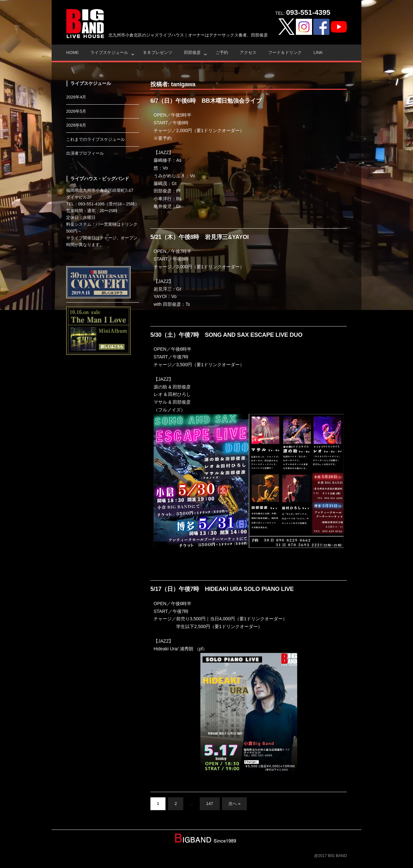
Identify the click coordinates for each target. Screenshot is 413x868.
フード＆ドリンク (285, 52)
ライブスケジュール (109, 52)
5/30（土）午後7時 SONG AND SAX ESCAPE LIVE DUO (226, 335)
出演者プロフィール (85, 153)
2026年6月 (76, 125)
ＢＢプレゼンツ (158, 52)
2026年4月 (76, 97)
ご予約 (222, 52)
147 (210, 804)
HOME (72, 52)
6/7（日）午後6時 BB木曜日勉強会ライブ (206, 101)
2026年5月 (76, 111)
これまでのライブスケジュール (96, 139)
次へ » (234, 804)
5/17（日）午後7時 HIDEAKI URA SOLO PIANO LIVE (222, 589)
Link (318, 52)
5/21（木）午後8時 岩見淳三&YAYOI (200, 237)
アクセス (248, 52)
